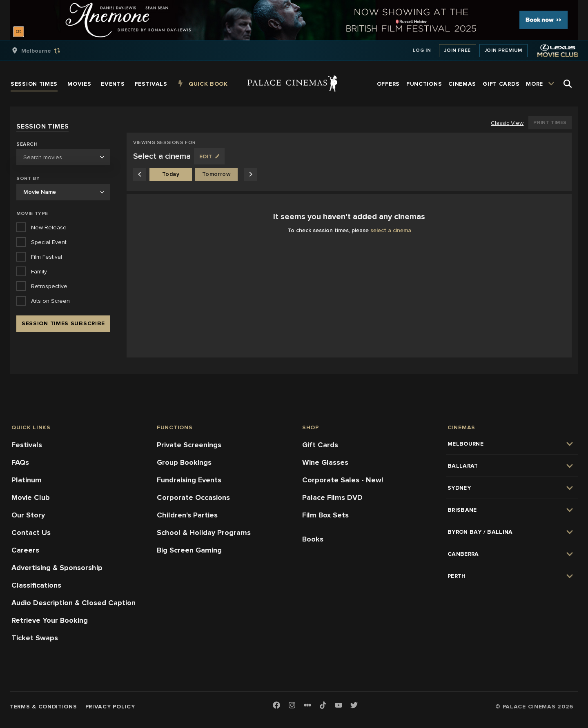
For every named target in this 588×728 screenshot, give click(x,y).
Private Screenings (189, 445)
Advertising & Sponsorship (57, 568)
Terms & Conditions (43, 707)
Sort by (28, 179)
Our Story (28, 515)
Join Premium (503, 50)
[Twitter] (354, 706)
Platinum (27, 480)
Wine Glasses (325, 462)
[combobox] (63, 157)
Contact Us (31, 533)
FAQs (20, 462)
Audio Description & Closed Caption (73, 603)
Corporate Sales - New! (343, 480)
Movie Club (31, 497)
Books (313, 539)
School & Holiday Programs (204, 533)
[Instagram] (292, 706)
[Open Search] (568, 84)
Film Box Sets (325, 515)
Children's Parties (187, 515)
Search (27, 144)
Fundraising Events (189, 480)
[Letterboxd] (307, 705)
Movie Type (32, 214)
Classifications (36, 585)
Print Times (550, 123)
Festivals (27, 445)
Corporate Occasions (193, 497)
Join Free (457, 50)
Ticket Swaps (35, 638)
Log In (422, 50)
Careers (25, 550)
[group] (45, 51)
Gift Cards (320, 445)
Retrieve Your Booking (50, 620)
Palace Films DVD (332, 497)
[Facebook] (276, 706)
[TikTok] (323, 705)
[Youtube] (339, 706)
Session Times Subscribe (63, 323)
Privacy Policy (110, 707)
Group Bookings (184, 462)
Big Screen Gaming (189, 550)
